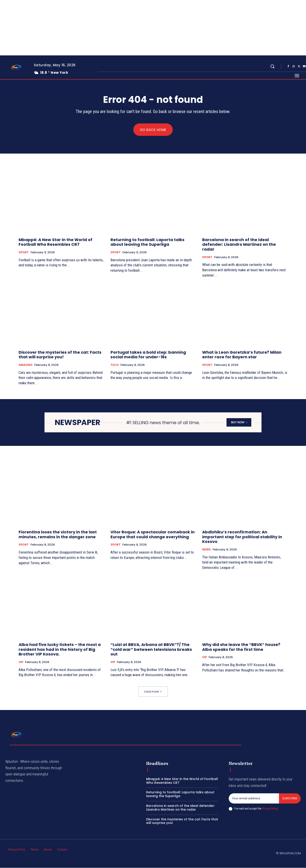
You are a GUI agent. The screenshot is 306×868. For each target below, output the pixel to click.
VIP (21, 662)
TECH (115, 365)
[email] (254, 799)
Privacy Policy (270, 809)
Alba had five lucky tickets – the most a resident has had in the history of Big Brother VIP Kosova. (60, 650)
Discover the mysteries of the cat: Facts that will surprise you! (60, 355)
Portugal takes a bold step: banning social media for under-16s (148, 355)
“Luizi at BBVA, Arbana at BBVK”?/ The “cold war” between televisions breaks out (151, 650)
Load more (153, 692)
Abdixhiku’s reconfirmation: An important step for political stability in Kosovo (242, 537)
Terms (34, 850)
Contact (62, 850)
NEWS (206, 550)
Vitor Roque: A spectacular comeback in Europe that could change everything (153, 535)
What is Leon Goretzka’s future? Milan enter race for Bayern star (242, 355)
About (48, 850)
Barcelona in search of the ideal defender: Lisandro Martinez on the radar (239, 244)
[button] (272, 66)
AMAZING (26, 365)
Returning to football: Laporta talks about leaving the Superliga (147, 242)
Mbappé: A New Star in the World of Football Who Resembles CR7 (55, 242)
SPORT (24, 253)
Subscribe (290, 799)
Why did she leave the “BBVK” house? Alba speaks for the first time (241, 647)
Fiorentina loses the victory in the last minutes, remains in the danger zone (58, 535)
